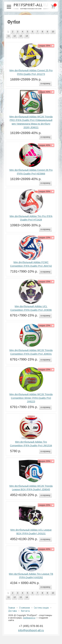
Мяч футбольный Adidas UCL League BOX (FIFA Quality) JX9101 (31, 532)
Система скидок (41, 608)
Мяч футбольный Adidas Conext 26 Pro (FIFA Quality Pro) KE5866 (31, 172)
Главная (12, 608)
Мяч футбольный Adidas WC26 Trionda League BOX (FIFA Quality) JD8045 (31, 488)
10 (53, 32)
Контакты (25, 611)
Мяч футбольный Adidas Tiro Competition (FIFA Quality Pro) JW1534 (31, 444)
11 (9, 36)
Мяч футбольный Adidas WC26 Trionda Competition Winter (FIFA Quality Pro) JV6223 (31, 398)
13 (21, 36)
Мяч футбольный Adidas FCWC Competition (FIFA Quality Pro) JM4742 (31, 264)
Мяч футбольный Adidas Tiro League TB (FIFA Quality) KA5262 (31, 576)
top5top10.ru (29, 618)
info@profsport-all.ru (31, 630)
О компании (25, 608)
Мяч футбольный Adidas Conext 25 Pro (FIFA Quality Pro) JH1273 (31, 72)
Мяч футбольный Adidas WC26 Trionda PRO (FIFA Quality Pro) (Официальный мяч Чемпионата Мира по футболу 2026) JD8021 (31, 122)
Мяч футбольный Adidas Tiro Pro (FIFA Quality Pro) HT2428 (31, 218)
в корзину (45, 83)
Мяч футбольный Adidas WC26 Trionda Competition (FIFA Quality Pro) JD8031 (31, 352)
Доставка (13, 611)
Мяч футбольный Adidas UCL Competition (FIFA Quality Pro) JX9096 (31, 308)
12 (15, 36)
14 (27, 36)
